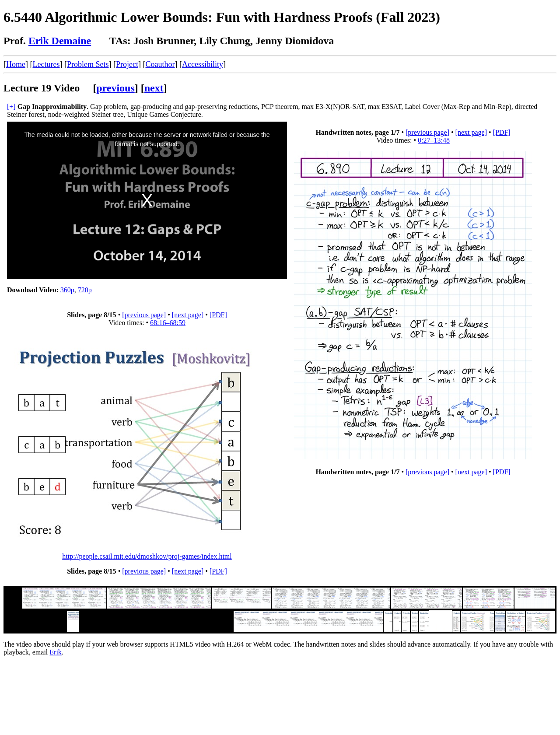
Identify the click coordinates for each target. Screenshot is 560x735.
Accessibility (203, 64)
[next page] (471, 132)
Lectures (46, 64)
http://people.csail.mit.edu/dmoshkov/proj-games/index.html (147, 556)
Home (16, 64)
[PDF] (502, 132)
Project (127, 64)
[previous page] (427, 132)
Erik (56, 652)
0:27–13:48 (434, 140)
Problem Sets (88, 64)
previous (115, 88)
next (154, 88)
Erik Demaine (60, 41)
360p (67, 290)
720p (85, 290)
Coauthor (160, 64)
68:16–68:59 (168, 323)
